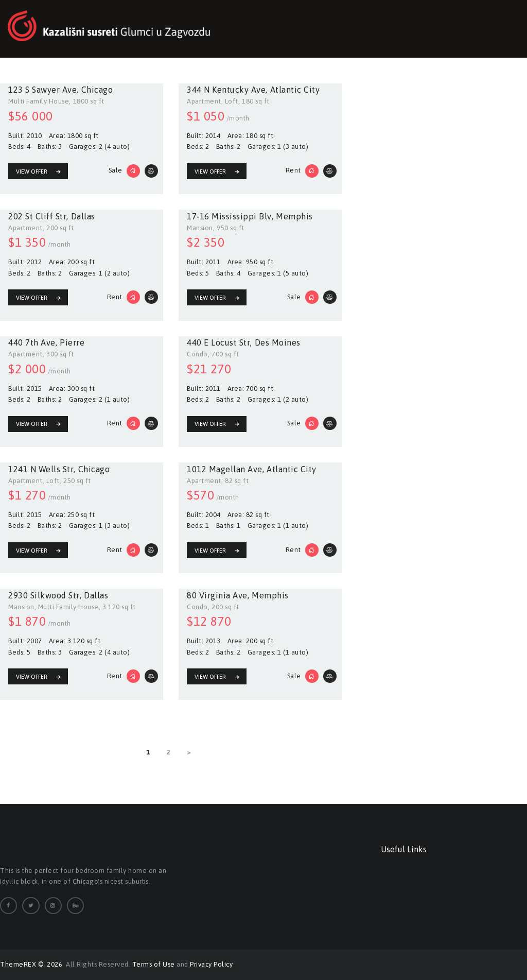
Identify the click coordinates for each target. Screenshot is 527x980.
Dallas (83, 216)
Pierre (72, 342)
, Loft (230, 101)
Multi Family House (39, 101)
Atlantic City (295, 90)
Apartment (204, 101)
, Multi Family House (67, 606)
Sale (116, 170)
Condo (197, 354)
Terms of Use (154, 964)
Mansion (200, 228)
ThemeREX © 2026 (32, 964)
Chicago (97, 90)
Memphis (294, 216)
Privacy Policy (211, 964)
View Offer (32, 171)
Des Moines (278, 342)
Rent (293, 170)
